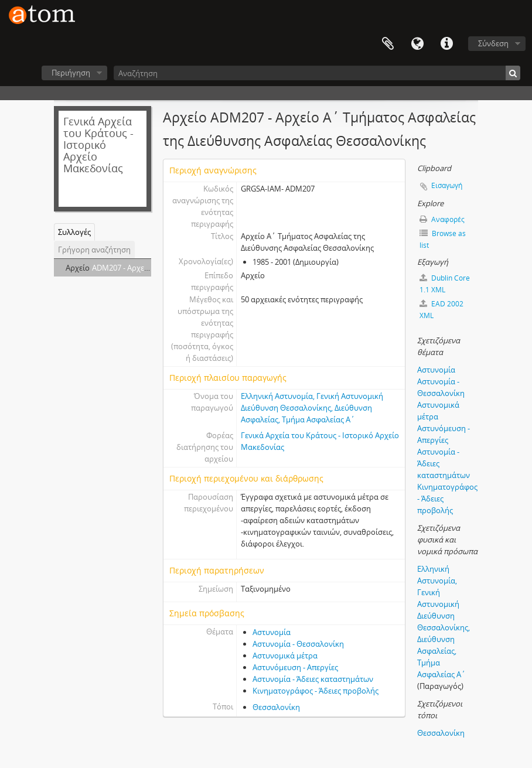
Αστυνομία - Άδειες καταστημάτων (313, 679)
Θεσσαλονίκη (276, 707)
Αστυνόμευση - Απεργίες (295, 667)
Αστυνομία (272, 632)
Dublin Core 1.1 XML (445, 284)
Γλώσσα (417, 44)
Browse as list (443, 239)
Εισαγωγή (447, 185)
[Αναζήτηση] (317, 73)
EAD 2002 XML (441, 310)
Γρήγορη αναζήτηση (94, 250)
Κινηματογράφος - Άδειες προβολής (316, 691)
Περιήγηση (71, 73)
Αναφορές (442, 219)
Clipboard (388, 44)
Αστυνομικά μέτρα (285, 656)
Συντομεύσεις (446, 44)
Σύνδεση (493, 43)
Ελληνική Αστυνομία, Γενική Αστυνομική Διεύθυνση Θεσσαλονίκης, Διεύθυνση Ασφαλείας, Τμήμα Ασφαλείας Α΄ (312, 408)
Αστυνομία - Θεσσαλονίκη (298, 644)
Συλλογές (74, 232)
